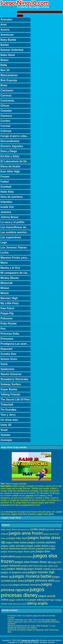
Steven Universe (11, 374)
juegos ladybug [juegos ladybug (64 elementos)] (16, 569)
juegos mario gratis (45, 514)
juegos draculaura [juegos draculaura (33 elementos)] (24, 557)
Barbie (5, 45)
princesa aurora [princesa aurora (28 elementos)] (20, 604)
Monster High (9, 298)
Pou (3, 329)
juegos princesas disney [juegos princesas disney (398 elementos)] (23, 592)
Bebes (5, 60)
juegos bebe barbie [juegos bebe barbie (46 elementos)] (16, 542)
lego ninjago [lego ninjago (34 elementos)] (56, 600)
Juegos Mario (15, 518)
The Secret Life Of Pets (15, 400)
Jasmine (6, 212)
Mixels (5, 293)
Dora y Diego (9, 151)
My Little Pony (10, 303)
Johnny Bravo (9, 217)
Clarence (6, 116)
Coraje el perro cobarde (16, 136)
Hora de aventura (12, 197)
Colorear (6, 131)
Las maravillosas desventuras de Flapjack (16, 227)
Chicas (5, 106)
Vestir (4, 430)
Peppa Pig (7, 313)
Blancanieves (9, 75)
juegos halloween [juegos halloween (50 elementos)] (11, 566)
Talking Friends (10, 394)
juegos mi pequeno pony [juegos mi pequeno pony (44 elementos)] (14, 572)
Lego (4, 242)
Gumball (6, 187)
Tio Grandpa (8, 410)
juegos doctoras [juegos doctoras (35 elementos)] (9, 552)
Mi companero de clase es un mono (16, 273)
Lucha (4, 253)
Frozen (5, 177)
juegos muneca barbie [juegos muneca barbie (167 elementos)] (32, 576)
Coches (5, 121)
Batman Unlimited (12, 50)
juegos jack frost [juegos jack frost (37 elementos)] (30, 566)
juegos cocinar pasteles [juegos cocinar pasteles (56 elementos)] (41, 542)
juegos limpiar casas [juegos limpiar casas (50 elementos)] (38, 569)
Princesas (7, 339)
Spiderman (7, 369)
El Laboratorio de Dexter (16, 161)
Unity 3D (6, 425)
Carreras (6, 96)
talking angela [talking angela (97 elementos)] (37, 603)
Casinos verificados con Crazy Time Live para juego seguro (32, 620)
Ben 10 (5, 70)
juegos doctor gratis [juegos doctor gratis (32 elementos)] (26, 552)
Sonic (4, 364)
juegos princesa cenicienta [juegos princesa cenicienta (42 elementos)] (27, 585)
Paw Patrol (7, 308)
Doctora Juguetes (12, 146)
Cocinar (6, 126)
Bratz (4, 85)
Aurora (5, 30)
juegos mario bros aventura (23, 514)
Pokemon (7, 318)
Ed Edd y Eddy (10, 156)
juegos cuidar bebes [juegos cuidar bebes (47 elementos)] (37, 546)
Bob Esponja (9, 80)
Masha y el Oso (10, 268)
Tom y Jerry (8, 415)
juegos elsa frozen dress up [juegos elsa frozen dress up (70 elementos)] (33, 562)
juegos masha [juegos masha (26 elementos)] (56, 569)
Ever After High (10, 172)
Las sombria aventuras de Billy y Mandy (16, 232)
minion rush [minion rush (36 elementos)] (7, 604)
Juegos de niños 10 (30, 640)
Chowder (6, 111)
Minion (5, 288)
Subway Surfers (11, 384)
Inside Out (7, 207)
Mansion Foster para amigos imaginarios (16, 258)
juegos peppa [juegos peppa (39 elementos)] (17, 581)
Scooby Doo (8, 354)
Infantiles (6, 202)
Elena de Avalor (10, 166)
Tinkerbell (7, 405)
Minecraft (6, 283)
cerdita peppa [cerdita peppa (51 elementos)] (38, 529)
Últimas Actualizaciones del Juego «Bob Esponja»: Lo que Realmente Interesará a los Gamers (31, 627)
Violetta (5, 435)
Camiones (7, 90)
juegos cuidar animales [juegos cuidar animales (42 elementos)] (13, 546)
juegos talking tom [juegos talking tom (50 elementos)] (39, 600)
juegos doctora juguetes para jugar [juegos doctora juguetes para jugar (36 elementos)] (38, 548)
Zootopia (6, 440)
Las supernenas (11, 237)
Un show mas (9, 420)
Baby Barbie (8, 40)
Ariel (4, 25)
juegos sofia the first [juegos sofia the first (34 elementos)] (18, 600)
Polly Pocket (8, 324)
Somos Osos (9, 359)
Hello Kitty (7, 192)
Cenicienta (7, 101)
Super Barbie (9, 389)
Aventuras (7, 35)
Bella (4, 65)
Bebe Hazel (8, 55)
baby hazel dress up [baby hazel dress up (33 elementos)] (10, 529)
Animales (6, 20)
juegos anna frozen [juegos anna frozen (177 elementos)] (26, 533)
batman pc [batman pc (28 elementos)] (25, 529)
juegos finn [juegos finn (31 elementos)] (56, 562)
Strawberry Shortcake (14, 379)
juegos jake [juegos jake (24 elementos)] (43, 566)
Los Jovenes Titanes (14, 248)
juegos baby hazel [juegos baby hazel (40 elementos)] (18, 538)
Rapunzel (6, 349)
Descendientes (10, 141)
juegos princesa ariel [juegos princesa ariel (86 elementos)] (40, 580)
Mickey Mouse (10, 278)
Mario (4, 263)
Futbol (5, 182)
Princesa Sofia (10, 334)
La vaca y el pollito (12, 222)
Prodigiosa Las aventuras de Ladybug (16, 344)
